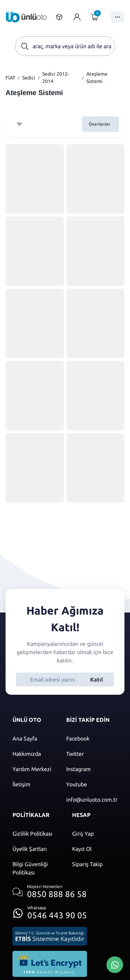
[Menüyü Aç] (118, 17)
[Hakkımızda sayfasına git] (32, 754)
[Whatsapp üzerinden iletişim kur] (50, 911)
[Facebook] (92, 738)
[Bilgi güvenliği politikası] (35, 868)
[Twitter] (92, 754)
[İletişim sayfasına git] (32, 784)
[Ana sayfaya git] (26, 17)
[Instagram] (92, 769)
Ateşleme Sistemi (97, 78)
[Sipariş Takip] (95, 864)
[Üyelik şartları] (35, 849)
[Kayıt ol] (95, 849)
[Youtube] (92, 784)
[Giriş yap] (77, 17)
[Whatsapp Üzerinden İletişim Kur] (115, 964)
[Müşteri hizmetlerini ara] (50, 892)
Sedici (29, 78)
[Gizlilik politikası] (35, 834)
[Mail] (92, 800)
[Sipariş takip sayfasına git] (59, 17)
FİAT (10, 78)
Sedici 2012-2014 (56, 78)
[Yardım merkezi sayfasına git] (32, 769)
